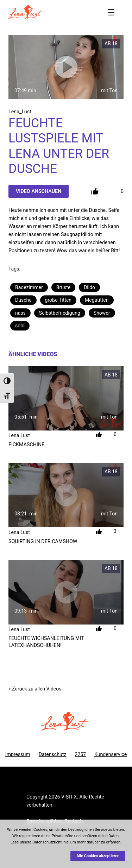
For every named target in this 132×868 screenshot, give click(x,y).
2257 (80, 754)
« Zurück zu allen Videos (35, 689)
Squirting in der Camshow (43, 541)
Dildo (89, 287)
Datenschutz (53, 754)
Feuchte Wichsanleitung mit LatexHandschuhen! (46, 642)
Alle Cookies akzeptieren (98, 856)
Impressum (18, 754)
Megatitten (97, 300)
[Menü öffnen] (111, 12)
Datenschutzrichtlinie (51, 842)
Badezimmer (29, 287)
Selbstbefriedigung (60, 313)
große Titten (58, 300)
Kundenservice (111, 754)
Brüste (63, 287)
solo (20, 326)
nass (20, 313)
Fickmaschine (26, 445)
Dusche (23, 300)
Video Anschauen (39, 191)
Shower (102, 313)
